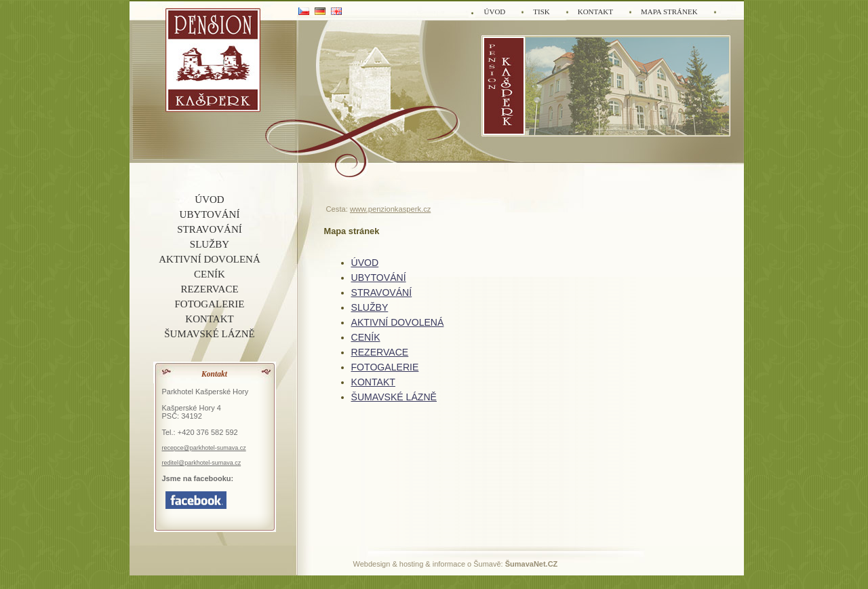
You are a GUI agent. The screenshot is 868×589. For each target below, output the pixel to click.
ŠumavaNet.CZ (532, 564)
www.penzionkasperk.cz (390, 209)
